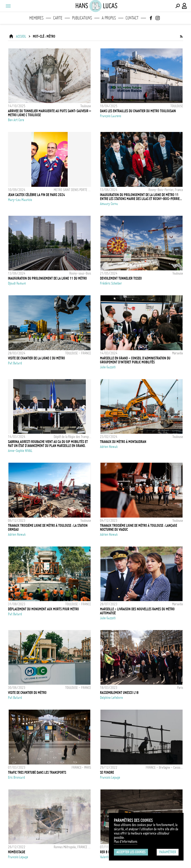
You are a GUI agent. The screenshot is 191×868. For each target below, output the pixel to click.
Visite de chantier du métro (27, 693)
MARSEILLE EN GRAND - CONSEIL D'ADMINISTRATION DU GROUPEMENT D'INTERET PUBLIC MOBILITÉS (135, 360)
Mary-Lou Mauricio (20, 200)
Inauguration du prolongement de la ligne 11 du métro (47, 278)
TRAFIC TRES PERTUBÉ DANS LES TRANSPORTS (37, 772)
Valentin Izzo (108, 857)
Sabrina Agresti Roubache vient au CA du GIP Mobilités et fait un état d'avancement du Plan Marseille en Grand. (48, 444)
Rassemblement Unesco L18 (119, 693)
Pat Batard (15, 363)
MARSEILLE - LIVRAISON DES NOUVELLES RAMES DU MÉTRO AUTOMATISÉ (137, 611)
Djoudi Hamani (17, 283)
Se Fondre (107, 772)
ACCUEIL (21, 36)
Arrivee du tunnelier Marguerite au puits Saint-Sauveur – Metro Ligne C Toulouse (49, 113)
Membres (36, 18)
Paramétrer (168, 852)
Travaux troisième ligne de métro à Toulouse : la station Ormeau (48, 528)
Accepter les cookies (131, 852)
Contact (132, 18)
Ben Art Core (16, 120)
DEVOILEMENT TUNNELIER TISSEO (121, 278)
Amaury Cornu (109, 204)
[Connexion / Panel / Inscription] (185, 6)
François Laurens (111, 116)
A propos (109, 18)
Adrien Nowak (109, 447)
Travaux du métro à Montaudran (123, 442)
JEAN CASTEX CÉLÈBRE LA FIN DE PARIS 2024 (36, 195)
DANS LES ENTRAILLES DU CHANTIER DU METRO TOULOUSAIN (138, 111)
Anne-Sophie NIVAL (20, 451)
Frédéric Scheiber (111, 283)
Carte (58, 18)
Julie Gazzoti (108, 367)
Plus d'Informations (126, 842)
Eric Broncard (16, 777)
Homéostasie (17, 852)
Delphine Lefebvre (111, 698)
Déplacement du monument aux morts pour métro (43, 609)
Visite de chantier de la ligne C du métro (36, 358)
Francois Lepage (110, 777)
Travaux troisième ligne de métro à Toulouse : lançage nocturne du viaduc (139, 528)
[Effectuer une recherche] (178, 6)
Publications (82, 18)
